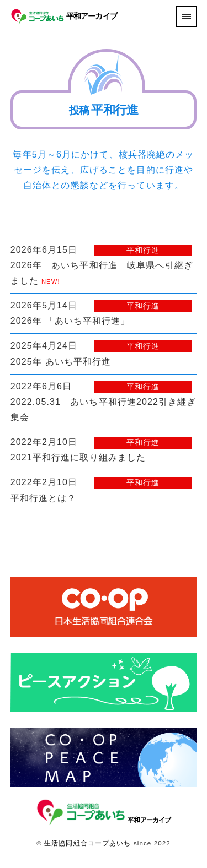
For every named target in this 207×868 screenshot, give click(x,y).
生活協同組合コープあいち (87, 843)
